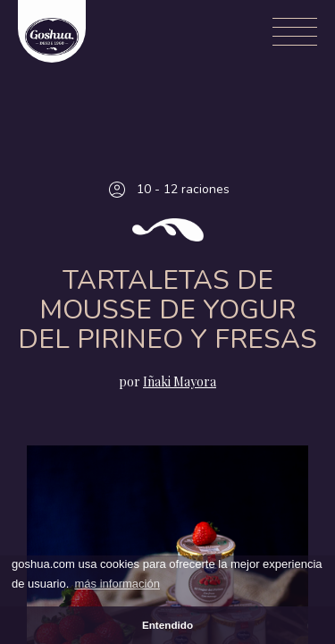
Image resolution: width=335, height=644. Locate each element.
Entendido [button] (167, 625)
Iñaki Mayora (180, 381)
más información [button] (117, 584)
